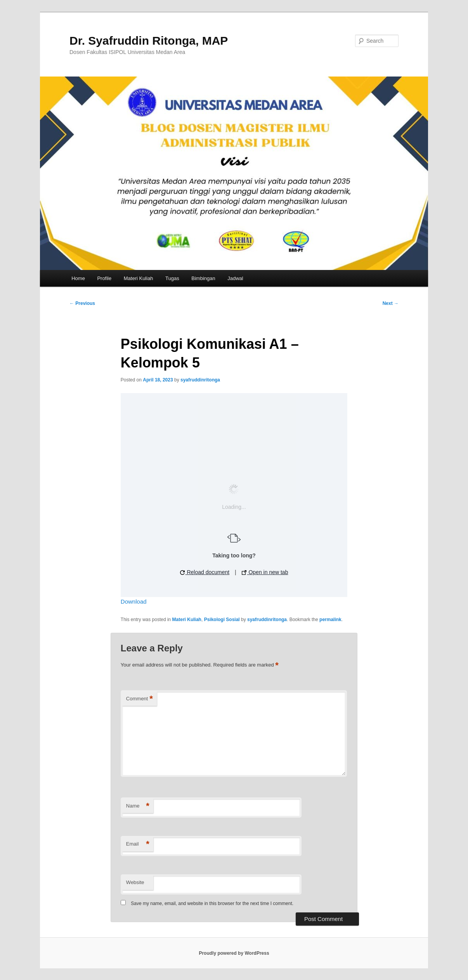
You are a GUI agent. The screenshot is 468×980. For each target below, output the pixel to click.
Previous (82, 303)
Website (135, 882)
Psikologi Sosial (222, 620)
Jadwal (235, 278)
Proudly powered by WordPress (234, 953)
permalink (330, 620)
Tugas (172, 278)
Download (134, 601)
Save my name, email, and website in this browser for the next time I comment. (212, 903)
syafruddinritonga (200, 380)
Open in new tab (265, 572)
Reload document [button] (205, 572)
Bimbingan (203, 278)
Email (138, 844)
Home (78, 278)
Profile (104, 278)
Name (138, 806)
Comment (140, 699)
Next (391, 303)
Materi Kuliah (139, 278)
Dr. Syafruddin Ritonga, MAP (149, 41)
